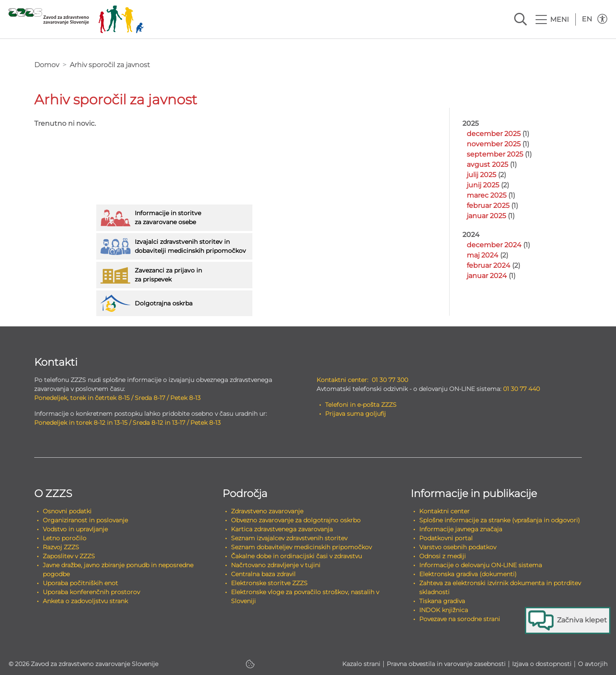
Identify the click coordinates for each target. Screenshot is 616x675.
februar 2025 (488, 206)
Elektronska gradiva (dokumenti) (468, 574)
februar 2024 (489, 265)
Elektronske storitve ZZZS (269, 583)
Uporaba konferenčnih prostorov (91, 592)
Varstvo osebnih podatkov (458, 547)
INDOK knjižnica (444, 610)
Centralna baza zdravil (263, 574)
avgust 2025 (487, 164)
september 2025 (495, 154)
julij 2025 (481, 175)
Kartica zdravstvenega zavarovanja (282, 529)
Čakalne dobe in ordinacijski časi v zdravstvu (296, 556)
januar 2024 (487, 276)
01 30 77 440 (521, 389)
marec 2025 (487, 195)
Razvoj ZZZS (61, 547)
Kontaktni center (444, 511)
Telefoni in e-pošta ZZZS (361, 405)
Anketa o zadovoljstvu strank (85, 601)
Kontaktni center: (342, 380)
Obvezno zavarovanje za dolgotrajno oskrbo (296, 520)
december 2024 (494, 245)
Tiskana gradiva (442, 601)
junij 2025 (483, 185)
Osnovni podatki (67, 511)
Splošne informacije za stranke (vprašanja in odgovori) (500, 520)
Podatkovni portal (446, 538)
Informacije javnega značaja (461, 529)
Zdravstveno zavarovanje (267, 511)
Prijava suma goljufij (355, 414)
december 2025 (494, 134)
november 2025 (494, 144)
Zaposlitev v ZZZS (69, 556)
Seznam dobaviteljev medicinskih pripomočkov (301, 547)
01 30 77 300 (390, 380)
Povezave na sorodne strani (460, 619)
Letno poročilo (65, 538)
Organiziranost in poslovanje (85, 520)
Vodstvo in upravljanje (75, 529)
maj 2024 (483, 255)
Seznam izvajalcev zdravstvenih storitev (289, 538)
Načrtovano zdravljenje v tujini (276, 565)
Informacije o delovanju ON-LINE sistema (481, 565)
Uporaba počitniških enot (80, 583)
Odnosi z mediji (443, 556)
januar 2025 (486, 216)
